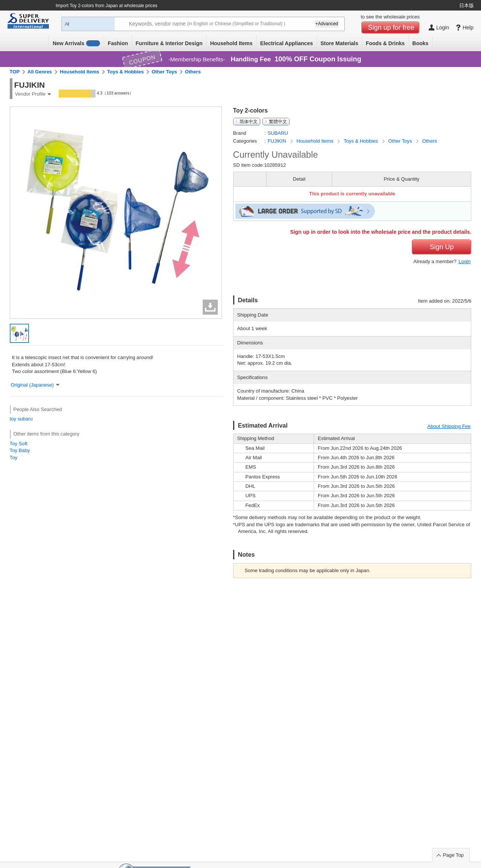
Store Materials (339, 43)
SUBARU (278, 133)
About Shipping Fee (449, 426)
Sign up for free (391, 27)
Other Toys (164, 72)
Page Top (453, 855)
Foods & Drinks (385, 43)
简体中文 (249, 122)
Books (420, 43)
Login (464, 261)
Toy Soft (19, 444)
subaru (25, 419)
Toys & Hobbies (125, 72)
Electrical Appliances (287, 43)
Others (193, 72)
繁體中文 (278, 122)
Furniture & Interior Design (169, 43)
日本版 (467, 5)
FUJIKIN (277, 141)
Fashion (118, 43)
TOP (15, 72)
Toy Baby (20, 450)
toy (13, 419)
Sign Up (442, 247)
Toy (14, 458)
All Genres (40, 72)
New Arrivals (77, 43)
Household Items (231, 43)
